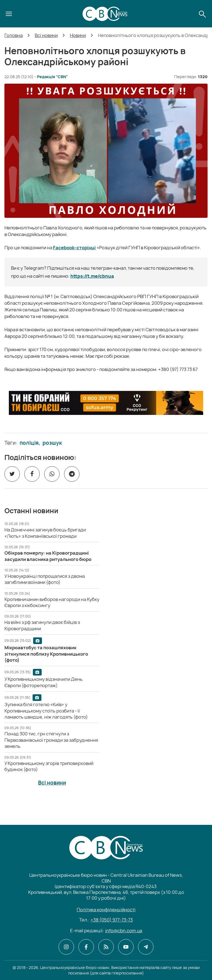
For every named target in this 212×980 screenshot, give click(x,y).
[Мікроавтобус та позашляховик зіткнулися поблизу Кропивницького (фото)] (46, 654)
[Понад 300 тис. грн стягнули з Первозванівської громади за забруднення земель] (51, 740)
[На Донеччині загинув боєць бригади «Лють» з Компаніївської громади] (45, 533)
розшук (52, 443)
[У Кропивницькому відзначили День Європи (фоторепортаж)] (43, 682)
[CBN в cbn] (106, 947)
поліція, (30, 443)
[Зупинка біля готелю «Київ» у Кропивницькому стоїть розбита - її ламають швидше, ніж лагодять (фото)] (46, 711)
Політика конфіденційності (106, 910)
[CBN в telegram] (146, 947)
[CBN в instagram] (66, 947)
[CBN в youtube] (126, 947)
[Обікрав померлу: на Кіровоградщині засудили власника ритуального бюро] (48, 556)
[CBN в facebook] (86, 947)
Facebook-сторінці (74, 248)
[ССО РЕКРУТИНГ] (106, 403)
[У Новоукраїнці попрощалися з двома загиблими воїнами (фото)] (45, 579)
